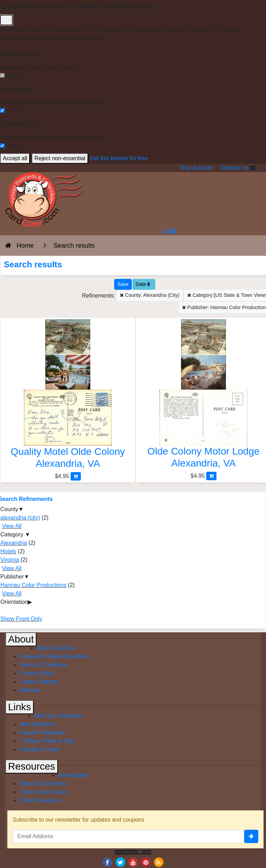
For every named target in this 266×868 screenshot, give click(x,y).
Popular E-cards (40, 749)
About (21, 639)
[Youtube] (133, 862)
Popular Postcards (42, 733)
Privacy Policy (37, 673)
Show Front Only (21, 619)
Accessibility (73, 775)
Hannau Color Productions (33, 585)
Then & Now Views (43, 792)
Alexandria (14, 543)
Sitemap (30, 690)
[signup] (251, 836)
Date (143, 284)
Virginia (10, 560)
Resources (32, 766)
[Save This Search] (123, 284)
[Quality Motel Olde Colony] (68, 396)
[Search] (166, 231)
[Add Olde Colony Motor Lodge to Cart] (211, 476)
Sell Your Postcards (58, 716)
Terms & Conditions (44, 665)
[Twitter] (120, 862)
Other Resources (41, 800)
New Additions (37, 724)
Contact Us (234, 168)
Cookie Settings (39, 682)
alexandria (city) (20, 518)
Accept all (15, 158)
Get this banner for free (119, 158)
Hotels (8, 551)
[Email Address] (128, 836)
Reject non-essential (60, 158)
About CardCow (56, 648)
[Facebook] (108, 862)
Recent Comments (43, 784)
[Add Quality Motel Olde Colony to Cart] (76, 476)
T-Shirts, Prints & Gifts (47, 741)
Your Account (196, 168)
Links (20, 707)
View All (12, 526)
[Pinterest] (146, 862)
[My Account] (173, 231)
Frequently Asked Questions (54, 656)
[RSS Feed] (158, 862)
